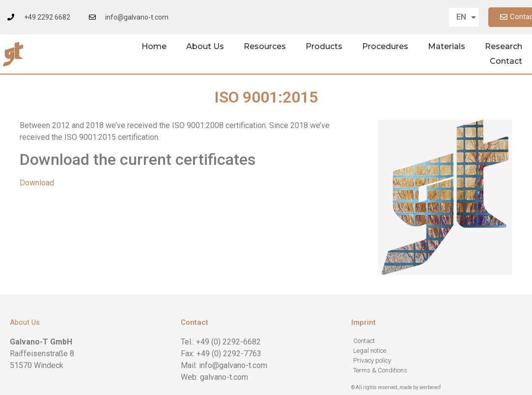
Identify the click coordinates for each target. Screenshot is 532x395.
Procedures (385, 46)
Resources (265, 46)
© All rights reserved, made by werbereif (396, 387)
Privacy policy (372, 360)
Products (324, 46)
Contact (506, 61)
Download (37, 183)
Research (504, 46)
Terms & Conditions (380, 370)
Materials (447, 46)
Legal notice (370, 351)
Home (154, 46)
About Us (205, 46)
